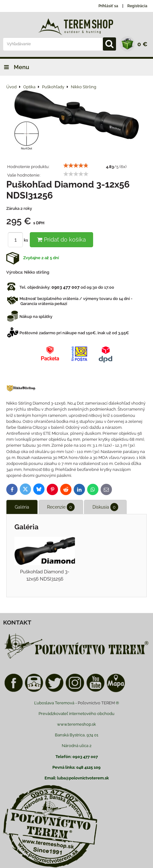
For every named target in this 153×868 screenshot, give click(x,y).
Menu (15, 67)
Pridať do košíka (61, 240)
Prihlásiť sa (108, 6)
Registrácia (137, 6)
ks (19, 240)
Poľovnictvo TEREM (96, 703)
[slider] (76, 166)
